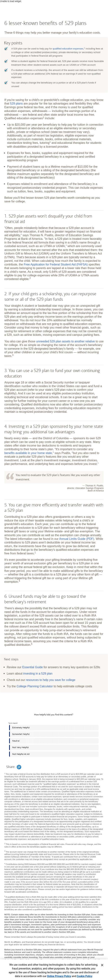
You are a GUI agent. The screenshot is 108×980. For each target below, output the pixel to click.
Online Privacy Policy (59, 976)
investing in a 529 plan (38, 673)
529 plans (16, 103)
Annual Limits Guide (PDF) (77, 539)
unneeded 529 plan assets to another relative (65, 341)
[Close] (102, 965)
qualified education (68, 49)
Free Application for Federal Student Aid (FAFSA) (56, 264)
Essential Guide (33, 667)
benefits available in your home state (28, 453)
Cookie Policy (84, 976)
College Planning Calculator (35, 686)
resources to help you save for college (51, 680)
